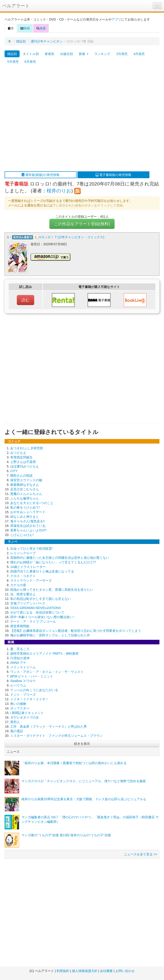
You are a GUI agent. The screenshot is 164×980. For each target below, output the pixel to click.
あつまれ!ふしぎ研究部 (27, 448)
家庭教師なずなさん (25, 485)
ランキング (102, 54)
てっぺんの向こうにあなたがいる (34, 690)
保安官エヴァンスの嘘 (26, 480)
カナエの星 (18, 585)
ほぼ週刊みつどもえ (25, 466)
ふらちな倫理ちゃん (25, 498)
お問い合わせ (125, 971)
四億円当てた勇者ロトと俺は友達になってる (42, 571)
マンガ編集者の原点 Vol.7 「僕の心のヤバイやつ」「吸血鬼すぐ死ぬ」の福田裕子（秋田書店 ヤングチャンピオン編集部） (90, 819)
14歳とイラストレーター (28, 567)
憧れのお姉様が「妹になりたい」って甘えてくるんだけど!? (53, 562)
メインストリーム (23, 667)
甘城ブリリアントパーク (28, 603)
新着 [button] (84, 54)
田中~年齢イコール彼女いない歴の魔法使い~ (42, 617)
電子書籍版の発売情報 (113, 175)
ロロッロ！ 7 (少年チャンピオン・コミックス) (71, 237)
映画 (25, 28)
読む (26, 300)
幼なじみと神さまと (25, 517)
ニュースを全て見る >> (141, 854)
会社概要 (106, 971)
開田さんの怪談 (21, 476)
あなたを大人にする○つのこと (32, 503)
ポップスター (20, 708)
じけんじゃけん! (22, 535)
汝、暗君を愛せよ (23, 594)
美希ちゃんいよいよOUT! (28, 530)
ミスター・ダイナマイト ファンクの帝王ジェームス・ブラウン (56, 736)
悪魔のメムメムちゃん (26, 494)
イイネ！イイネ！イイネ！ (29, 699)
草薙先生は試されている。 (29, 526)
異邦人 (15, 722)
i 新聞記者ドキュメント (27, 713)
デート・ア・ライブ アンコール (33, 622)
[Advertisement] (48, 118)
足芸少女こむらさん (25, 489)
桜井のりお (59, 191)
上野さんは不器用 (23, 462)
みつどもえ (18, 453)
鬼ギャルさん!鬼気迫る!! (28, 521)
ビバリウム (18, 685)
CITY (14, 471)
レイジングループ (23, 553)
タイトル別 (31, 54)
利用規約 (63, 971)
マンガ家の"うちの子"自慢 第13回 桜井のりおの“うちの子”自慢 (66, 835)
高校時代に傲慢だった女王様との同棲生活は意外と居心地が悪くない (60, 558)
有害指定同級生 (21, 457)
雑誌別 (21, 41)
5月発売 (13, 62)
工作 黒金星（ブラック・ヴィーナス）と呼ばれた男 (49, 727)
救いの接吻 (18, 704)
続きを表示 (82, 744)
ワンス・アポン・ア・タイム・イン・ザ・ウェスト (47, 672)
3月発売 (122, 54)
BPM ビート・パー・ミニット (32, 676)
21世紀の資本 (20, 658)
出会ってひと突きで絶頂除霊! (31, 549)
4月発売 (139, 54)
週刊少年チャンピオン (47, 41)
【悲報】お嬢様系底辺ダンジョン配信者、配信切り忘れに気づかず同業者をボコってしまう (76, 631)
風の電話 (17, 731)
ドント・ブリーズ (23, 695)
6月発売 (30, 62)
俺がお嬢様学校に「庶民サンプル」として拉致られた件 (50, 635)
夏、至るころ (20, 649)
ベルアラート (16, 6)
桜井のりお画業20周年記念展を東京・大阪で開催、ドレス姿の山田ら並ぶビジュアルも (84, 799)
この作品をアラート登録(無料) (82, 224)
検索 (41, 28)
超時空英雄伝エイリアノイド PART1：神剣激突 (44, 653)
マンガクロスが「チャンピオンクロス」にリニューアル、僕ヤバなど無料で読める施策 (84, 781)
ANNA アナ (18, 663)
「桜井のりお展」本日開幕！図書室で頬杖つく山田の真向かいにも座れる (74, 763)
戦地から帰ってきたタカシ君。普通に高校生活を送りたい (52, 590)
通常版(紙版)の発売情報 (40, 175)
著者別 (49, 54)
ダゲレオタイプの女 (25, 717)
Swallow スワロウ (23, 681)
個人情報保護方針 (85, 971)
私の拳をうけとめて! (25, 507)
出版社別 (67, 54)
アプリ (116, 19)
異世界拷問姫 (20, 626)
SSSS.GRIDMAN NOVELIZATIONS (36, 608)
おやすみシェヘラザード (28, 512)
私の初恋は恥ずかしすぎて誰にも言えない (41, 599)
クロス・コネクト (23, 576)
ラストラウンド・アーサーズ (31, 580)
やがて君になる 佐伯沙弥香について (37, 612)
